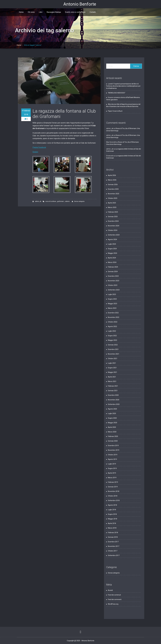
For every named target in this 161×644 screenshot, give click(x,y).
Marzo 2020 (112, 432)
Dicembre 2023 (113, 276)
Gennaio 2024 (113, 272)
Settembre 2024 (114, 235)
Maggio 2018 (112, 519)
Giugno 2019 (112, 468)
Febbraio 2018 (113, 533)
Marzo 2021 (112, 381)
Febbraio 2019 (113, 482)
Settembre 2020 (114, 404)
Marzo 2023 (112, 308)
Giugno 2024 (112, 249)
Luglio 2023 (112, 294)
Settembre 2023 (114, 290)
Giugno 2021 (112, 368)
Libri (41, 12)
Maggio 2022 (112, 340)
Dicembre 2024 (113, 221)
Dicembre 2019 (113, 446)
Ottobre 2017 (113, 551)
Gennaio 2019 (113, 487)
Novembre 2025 (114, 194)
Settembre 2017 (114, 555)
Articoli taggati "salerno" (33, 45)
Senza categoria (79, 201)
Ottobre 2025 (113, 198)
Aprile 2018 (112, 523)
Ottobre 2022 (113, 322)
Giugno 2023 (112, 299)
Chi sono (31, 12)
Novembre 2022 (114, 317)
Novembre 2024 (114, 226)
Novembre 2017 (114, 546)
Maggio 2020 (112, 423)
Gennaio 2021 (113, 391)
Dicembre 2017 (113, 542)
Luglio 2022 (112, 331)
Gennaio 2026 (113, 185)
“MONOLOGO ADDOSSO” (117, 93)
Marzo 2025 (112, 207)
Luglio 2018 (112, 510)
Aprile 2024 (112, 258)
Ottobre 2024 (113, 230)
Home (21, 12)
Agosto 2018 (112, 505)
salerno (67, 201)
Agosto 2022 (112, 326)
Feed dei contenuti (114, 595)
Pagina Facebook (39, 147)
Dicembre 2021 (113, 349)
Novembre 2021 (114, 354)
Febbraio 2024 (113, 267)
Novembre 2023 (114, 281)
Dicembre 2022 (113, 313)
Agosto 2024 (112, 239)
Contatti (93, 12)
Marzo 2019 (112, 478)
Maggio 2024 (112, 253)
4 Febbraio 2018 (26, 113)
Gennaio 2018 (113, 537)
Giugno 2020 (112, 418)
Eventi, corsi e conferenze (75, 12)
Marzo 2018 (112, 528)
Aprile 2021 (112, 377)
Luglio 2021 (112, 363)
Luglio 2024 (112, 244)
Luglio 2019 (112, 464)
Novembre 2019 (114, 450)
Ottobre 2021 (113, 359)
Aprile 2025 (112, 203)
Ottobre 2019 (113, 455)
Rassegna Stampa (54, 12)
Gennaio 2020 (113, 441)
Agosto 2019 (112, 459)
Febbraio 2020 (113, 436)
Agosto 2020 (112, 409)
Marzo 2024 (112, 262)
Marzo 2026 (112, 180)
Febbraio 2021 (113, 386)
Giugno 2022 (112, 336)
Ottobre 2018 (113, 496)
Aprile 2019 (112, 473)
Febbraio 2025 (113, 212)
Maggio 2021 (112, 372)
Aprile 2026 (112, 175)
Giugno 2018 (112, 514)
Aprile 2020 (112, 427)
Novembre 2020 (114, 400)
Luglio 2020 (112, 413)
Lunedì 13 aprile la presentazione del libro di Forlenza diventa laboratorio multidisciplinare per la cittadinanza (123, 86)
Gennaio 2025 (113, 217)
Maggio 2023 (112, 304)
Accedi (110, 590)
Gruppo (35, 152)
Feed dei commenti (115, 599)
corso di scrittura (51, 201)
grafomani (60, 201)
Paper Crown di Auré (115, 111)
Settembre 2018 (114, 500)
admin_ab (37, 201)
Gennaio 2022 (113, 345)
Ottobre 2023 (113, 285)
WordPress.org (113, 604)
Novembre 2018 (114, 491)
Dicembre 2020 (113, 395)
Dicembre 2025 (113, 189)
